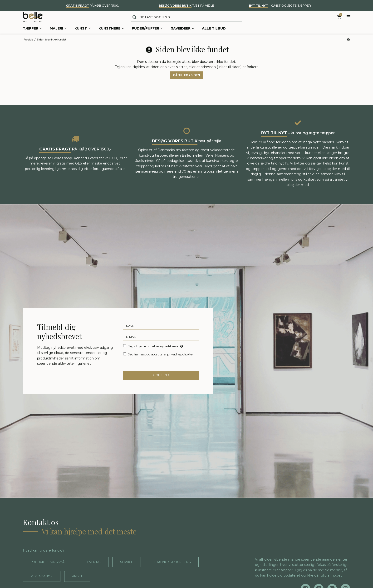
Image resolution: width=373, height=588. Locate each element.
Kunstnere (111, 37)
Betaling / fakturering (188, 570)
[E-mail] (161, 344)
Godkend (161, 383)
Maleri (58, 37)
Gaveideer (182, 37)
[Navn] (161, 333)
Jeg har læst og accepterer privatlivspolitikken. (162, 361)
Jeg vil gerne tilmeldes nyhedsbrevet (156, 353)
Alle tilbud (214, 36)
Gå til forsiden (186, 83)
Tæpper (32, 37)
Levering (101, 570)
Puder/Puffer (147, 37)
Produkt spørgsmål (52, 570)
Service (137, 570)
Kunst (83, 37)
